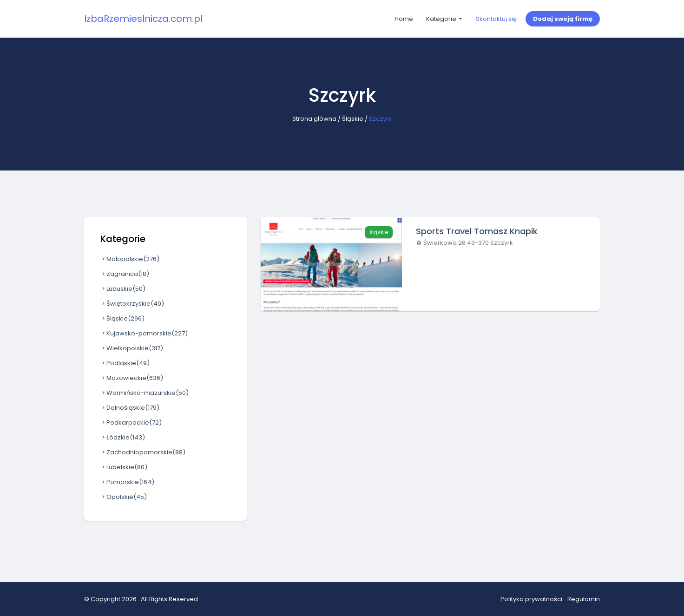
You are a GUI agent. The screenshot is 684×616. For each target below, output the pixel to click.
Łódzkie (123, 437)
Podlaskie (125, 363)
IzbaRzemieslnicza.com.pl (143, 19)
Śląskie (353, 119)
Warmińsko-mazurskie (145, 393)
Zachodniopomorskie (143, 452)
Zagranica (125, 274)
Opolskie (124, 497)
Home (404, 19)
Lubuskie (123, 289)
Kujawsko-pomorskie (144, 333)
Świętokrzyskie (132, 304)
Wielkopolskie (132, 348)
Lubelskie (124, 467)
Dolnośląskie (130, 408)
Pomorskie (127, 482)
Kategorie (442, 19)
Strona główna (314, 119)
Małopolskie (130, 259)
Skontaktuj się (496, 19)
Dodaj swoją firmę (563, 19)
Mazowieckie (132, 378)
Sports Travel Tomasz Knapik (477, 231)
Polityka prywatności (531, 599)
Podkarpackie (131, 423)
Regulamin (584, 599)
